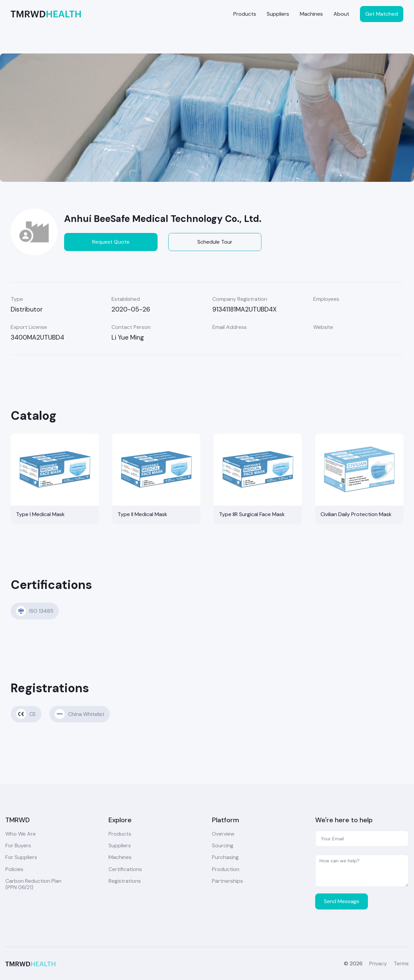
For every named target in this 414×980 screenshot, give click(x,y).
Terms (401, 963)
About (341, 14)
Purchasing (225, 857)
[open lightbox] (207, 118)
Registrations (125, 881)
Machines (311, 14)
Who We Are (21, 834)
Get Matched (382, 14)
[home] (46, 14)
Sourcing (223, 845)
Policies (14, 869)
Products (245, 14)
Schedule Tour (215, 242)
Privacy (378, 963)
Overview (223, 834)
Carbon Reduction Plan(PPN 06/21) (33, 884)
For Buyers (18, 845)
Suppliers (278, 14)
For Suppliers (21, 857)
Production (226, 869)
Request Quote (111, 242)
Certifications (125, 869)
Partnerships (228, 881)
